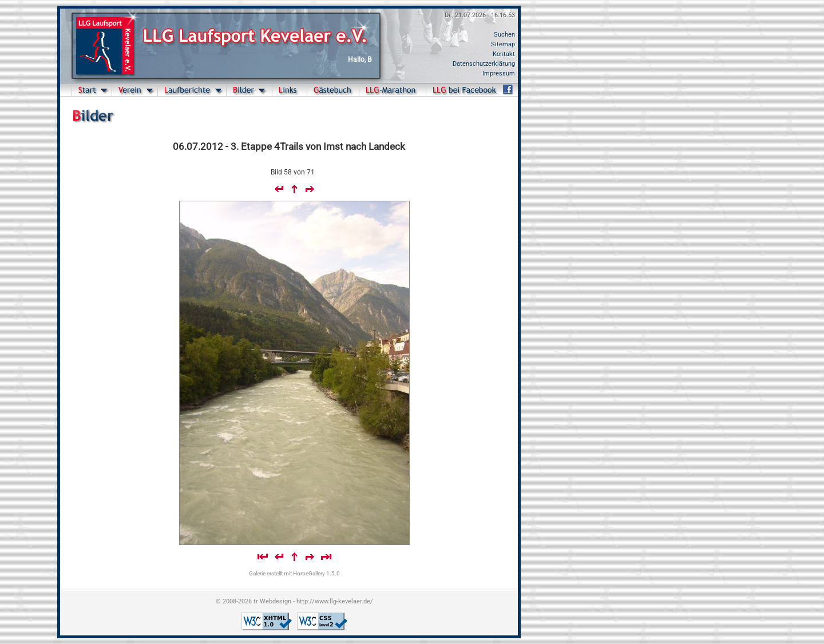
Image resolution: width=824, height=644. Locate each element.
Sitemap (503, 44)
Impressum (499, 73)
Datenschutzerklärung (484, 64)
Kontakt (504, 54)
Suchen (504, 35)
